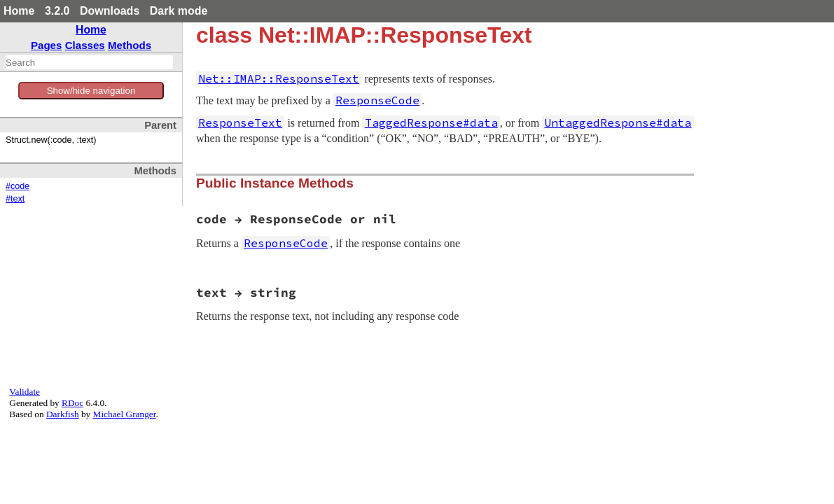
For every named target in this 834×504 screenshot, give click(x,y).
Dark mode (179, 11)
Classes (85, 45)
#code (18, 186)
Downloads (110, 11)
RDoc (72, 403)
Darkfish (63, 414)
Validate (25, 392)
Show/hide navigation (91, 91)
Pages (47, 45)
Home (19, 11)
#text (15, 199)
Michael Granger (125, 414)
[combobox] (89, 62)
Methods (130, 45)
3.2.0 (57, 11)
